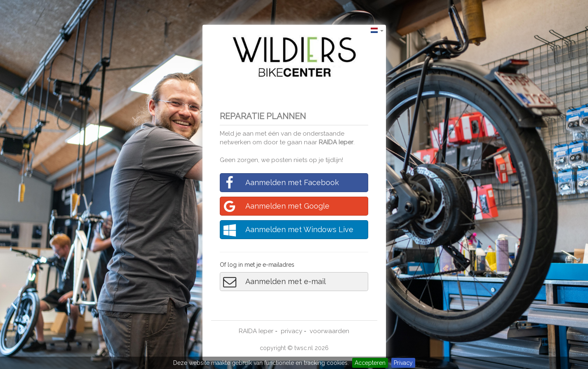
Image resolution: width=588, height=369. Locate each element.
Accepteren (370, 363)
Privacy (403, 363)
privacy (292, 331)
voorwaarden (329, 331)
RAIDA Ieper (336, 142)
